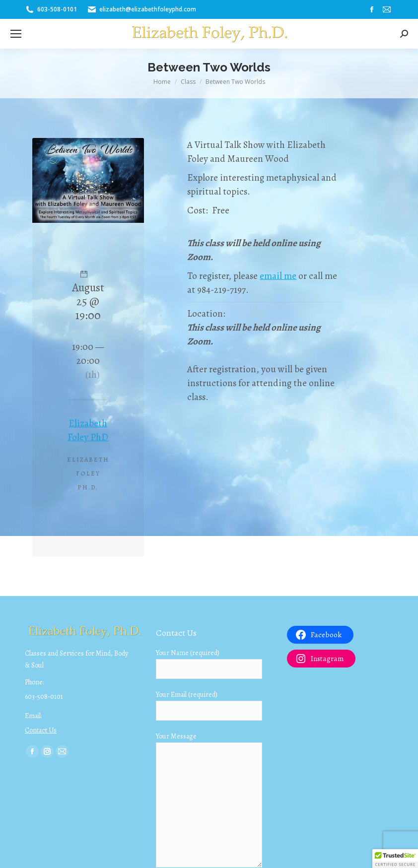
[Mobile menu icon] (16, 34)
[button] (395, 859)
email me (278, 276)
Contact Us (41, 730)
